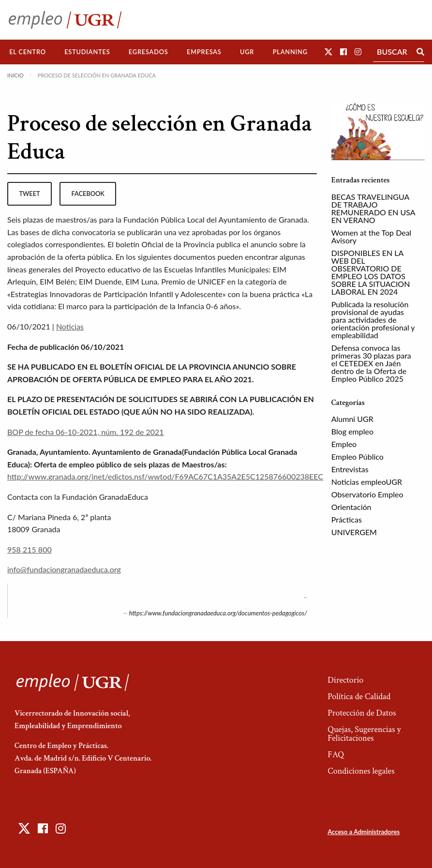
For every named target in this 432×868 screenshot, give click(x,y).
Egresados (149, 52)
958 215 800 (30, 549)
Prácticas (347, 519)
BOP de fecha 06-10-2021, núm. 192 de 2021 (86, 432)
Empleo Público (358, 456)
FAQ (336, 755)
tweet (29, 194)
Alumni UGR (352, 419)
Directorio (345, 680)
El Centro (28, 52)
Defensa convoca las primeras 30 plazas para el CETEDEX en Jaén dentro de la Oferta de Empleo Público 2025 (371, 363)
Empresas (204, 52)
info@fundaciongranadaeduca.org (64, 569)
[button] (328, 52)
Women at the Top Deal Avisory (372, 236)
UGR (247, 52)
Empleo (344, 444)
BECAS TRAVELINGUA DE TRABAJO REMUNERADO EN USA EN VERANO (373, 208)
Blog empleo (352, 431)
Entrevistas (350, 469)
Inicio (15, 75)
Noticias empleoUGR (367, 482)
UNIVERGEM (354, 532)
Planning (290, 52)
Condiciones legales (361, 771)
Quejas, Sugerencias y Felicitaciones (364, 734)
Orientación (351, 507)
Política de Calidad (359, 696)
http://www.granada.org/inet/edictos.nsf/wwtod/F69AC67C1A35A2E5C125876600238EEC (165, 476)
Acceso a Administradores (364, 832)
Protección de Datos (362, 713)
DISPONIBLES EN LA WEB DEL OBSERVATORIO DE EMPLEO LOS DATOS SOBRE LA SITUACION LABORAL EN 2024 (371, 272)
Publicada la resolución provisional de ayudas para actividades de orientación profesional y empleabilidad (373, 320)
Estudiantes (87, 52)
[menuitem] (28, 52)
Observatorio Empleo (367, 494)
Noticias (70, 326)
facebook (88, 194)
